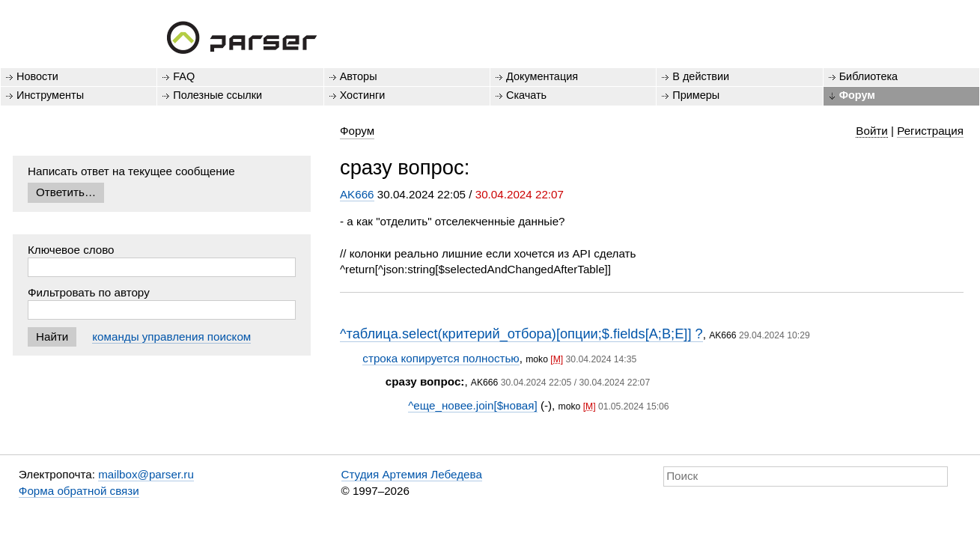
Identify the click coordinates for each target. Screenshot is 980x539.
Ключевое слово (71, 250)
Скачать (526, 95)
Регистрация (930, 131)
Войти (872, 131)
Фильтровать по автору (89, 292)
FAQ (184, 76)
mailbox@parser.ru (146, 474)
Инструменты (50, 95)
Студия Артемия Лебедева (412, 474)
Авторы (359, 76)
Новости (37, 76)
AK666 (357, 194)
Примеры (696, 95)
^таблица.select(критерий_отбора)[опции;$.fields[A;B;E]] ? (521, 334)
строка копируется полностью (441, 358)
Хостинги (363, 95)
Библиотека (869, 76)
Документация (542, 76)
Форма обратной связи (79, 491)
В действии (701, 76)
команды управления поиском (171, 337)
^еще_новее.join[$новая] (473, 405)
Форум (857, 95)
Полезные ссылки (217, 95)
